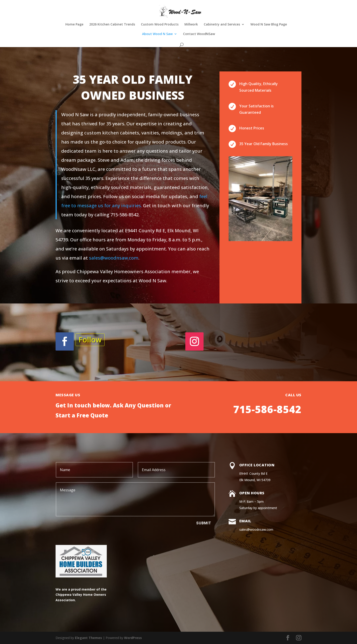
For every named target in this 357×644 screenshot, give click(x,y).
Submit (204, 523)
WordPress (133, 638)
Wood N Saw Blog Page (269, 25)
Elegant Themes (88, 638)
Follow (90, 340)
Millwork (191, 25)
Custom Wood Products (160, 25)
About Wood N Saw (157, 34)
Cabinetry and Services (222, 25)
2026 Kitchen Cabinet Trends (112, 25)
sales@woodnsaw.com (114, 258)
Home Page (74, 25)
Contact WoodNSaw (199, 34)
